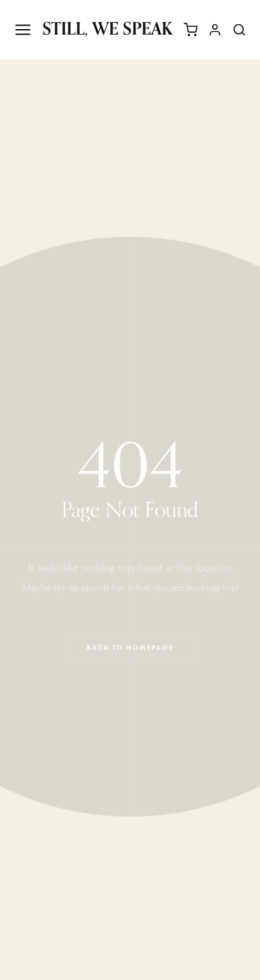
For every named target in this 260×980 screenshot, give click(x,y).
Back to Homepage (130, 647)
